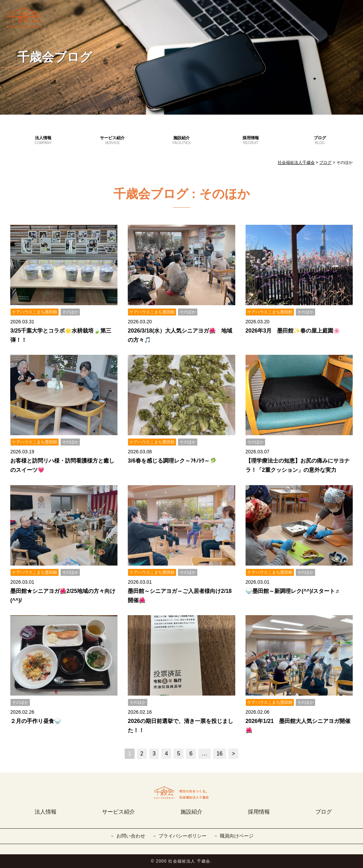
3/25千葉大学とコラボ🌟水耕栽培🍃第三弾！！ (61, 335)
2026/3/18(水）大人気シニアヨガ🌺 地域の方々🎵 (180, 335)
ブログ (320, 141)
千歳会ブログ (55, 57)
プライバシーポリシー (183, 836)
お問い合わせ (131, 836)
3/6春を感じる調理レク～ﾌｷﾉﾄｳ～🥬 (172, 461)
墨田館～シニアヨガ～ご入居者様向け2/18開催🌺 (180, 596)
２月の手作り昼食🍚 (36, 721)
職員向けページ (237, 836)
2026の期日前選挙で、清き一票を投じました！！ (180, 726)
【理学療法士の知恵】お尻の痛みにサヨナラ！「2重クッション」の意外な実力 (298, 465)
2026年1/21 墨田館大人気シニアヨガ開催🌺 (298, 726)
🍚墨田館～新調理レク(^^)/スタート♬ (292, 591)
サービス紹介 (112, 141)
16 (220, 754)
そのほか (70, 312)
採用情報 (251, 141)
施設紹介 (181, 141)
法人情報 (43, 141)
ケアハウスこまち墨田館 (35, 312)
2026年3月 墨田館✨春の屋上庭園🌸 (293, 331)
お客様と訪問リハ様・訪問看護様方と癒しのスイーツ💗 (62, 465)
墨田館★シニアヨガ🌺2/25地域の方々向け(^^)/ (63, 596)
